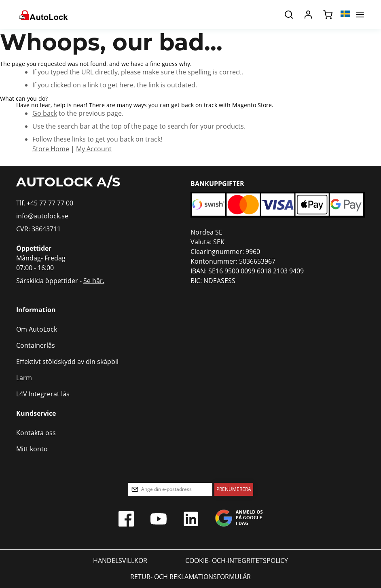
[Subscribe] (234, 489)
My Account (94, 149)
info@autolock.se (42, 216)
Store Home (51, 149)
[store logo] (43, 15)
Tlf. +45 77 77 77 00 (45, 203)
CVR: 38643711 (38, 229)
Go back (45, 113)
